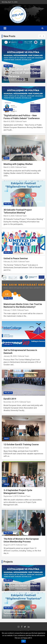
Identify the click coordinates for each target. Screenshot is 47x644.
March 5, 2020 (9, 167)
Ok (23, 641)
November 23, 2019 (11, 402)
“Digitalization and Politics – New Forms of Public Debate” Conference (23, 73)
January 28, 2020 (10, 356)
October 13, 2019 (10, 448)
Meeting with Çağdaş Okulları (18, 164)
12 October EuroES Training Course (21, 444)
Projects (8, 66)
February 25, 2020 (10, 262)
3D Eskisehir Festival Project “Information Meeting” (18, 612)
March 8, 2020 (9, 80)
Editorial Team (21, 80)
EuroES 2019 (10, 399)
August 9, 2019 (9, 545)
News (6, 158)
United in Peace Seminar (16, 258)
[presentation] (40, 36)
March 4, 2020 (9, 216)
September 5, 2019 (11, 496)
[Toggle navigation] (5, 28)
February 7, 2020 (10, 310)
